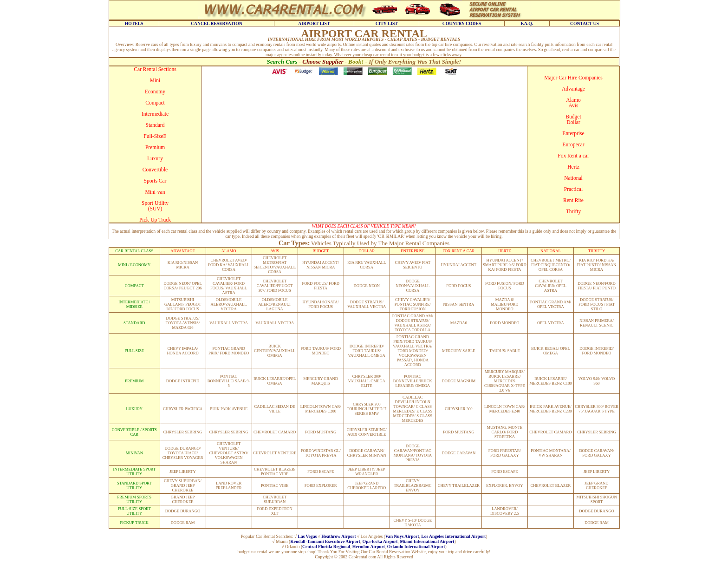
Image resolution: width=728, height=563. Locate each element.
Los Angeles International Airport (453, 536)
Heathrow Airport (338, 536)
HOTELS (134, 23)
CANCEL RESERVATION (216, 23)
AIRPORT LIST (314, 23)
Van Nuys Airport (402, 536)
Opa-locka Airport (380, 541)
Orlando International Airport (416, 547)
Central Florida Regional (326, 547)
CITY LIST (387, 23)
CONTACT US (585, 23)
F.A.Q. (527, 23)
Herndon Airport (369, 547)
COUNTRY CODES (462, 23)
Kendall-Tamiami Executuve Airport (325, 541)
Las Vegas (307, 536)
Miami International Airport (427, 541)
